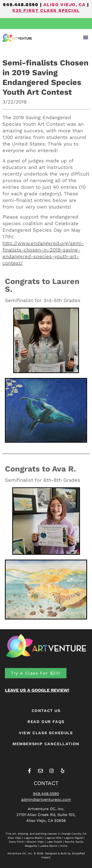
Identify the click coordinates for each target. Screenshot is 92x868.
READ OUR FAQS (46, 722)
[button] (85, 37)
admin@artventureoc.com (46, 800)
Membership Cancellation (46, 744)
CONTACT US (46, 711)
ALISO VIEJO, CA (64, 5)
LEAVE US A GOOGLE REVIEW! (37, 690)
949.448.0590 (21, 5)
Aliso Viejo (14, 838)
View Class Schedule (46, 733)
